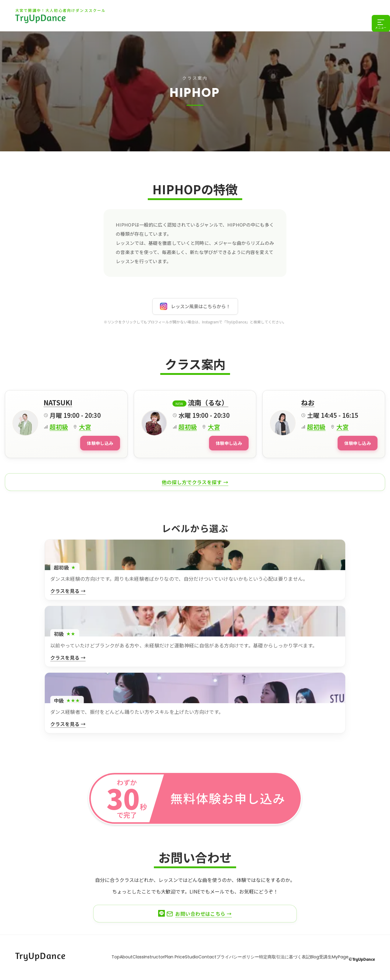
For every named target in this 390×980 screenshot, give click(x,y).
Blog (335, 955)
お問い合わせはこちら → (195, 912)
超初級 (59, 427)
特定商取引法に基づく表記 (299, 955)
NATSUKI (58, 402)
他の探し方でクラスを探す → (195, 481)
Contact (209, 955)
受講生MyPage (360, 955)
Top (81, 955)
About (97, 955)
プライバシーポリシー (246, 955)
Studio (187, 955)
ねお (308, 402)
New (180, 404)
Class (116, 955)
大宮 (85, 427)
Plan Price (164, 955)
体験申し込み (96, 442)
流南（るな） (208, 402)
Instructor (138, 955)
